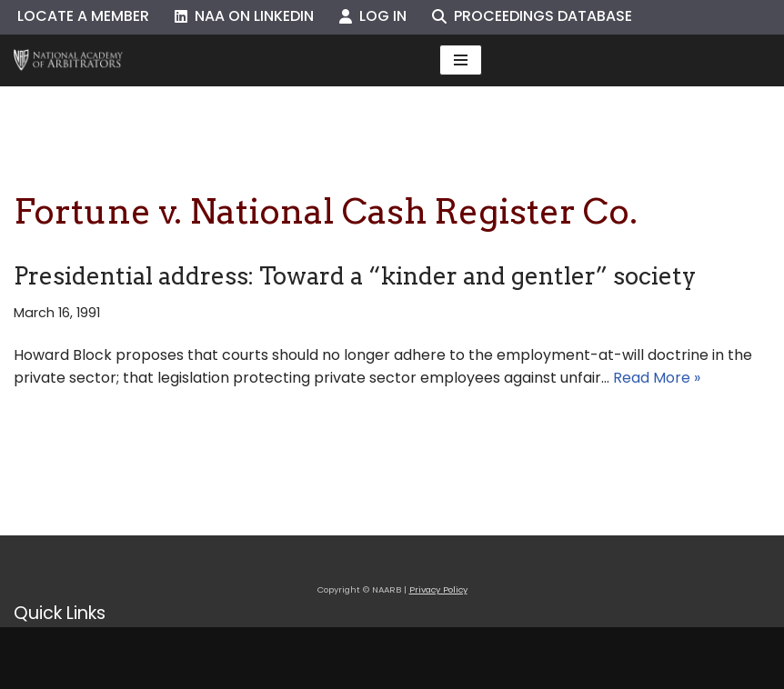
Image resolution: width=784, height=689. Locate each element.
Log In (373, 16)
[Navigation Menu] (461, 60)
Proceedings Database (532, 16)
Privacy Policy (438, 589)
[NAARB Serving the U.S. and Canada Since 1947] (68, 60)
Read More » (657, 378)
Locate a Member (83, 16)
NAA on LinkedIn (244, 16)
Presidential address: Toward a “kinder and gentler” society (355, 276)
